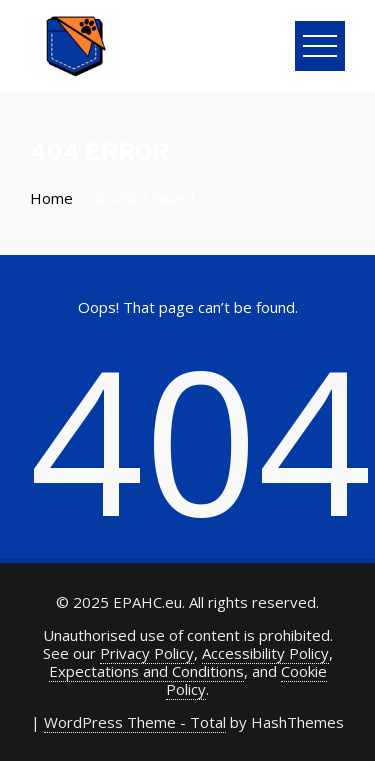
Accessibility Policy (265, 653)
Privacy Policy (147, 653)
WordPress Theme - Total (135, 722)
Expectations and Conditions (146, 671)
